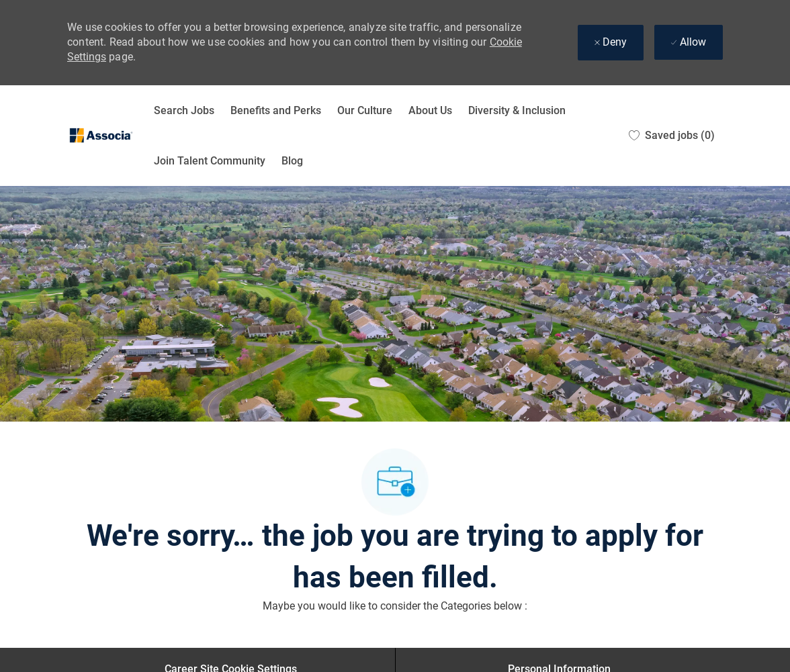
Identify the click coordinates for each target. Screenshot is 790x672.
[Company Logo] (101, 135)
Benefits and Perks (276, 110)
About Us (430, 110)
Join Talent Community (210, 161)
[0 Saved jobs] (672, 136)
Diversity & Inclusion (517, 110)
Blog (292, 161)
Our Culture (365, 110)
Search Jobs (184, 110)
